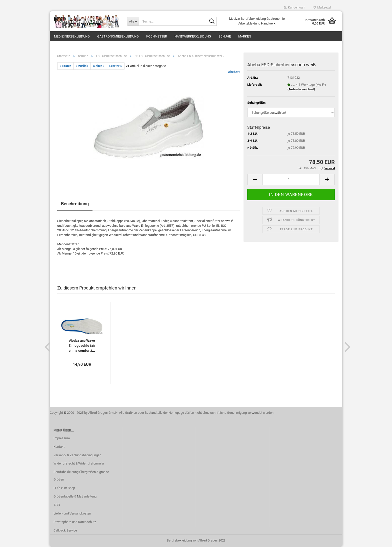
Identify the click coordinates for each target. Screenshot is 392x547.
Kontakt (59, 447)
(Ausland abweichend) (301, 89)
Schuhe (225, 36)
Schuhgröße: (256, 103)
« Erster (65, 66)
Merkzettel (322, 7)
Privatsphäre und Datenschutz (75, 522)
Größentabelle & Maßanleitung (75, 496)
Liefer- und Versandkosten (72, 513)
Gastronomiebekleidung (118, 36)
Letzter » (116, 66)
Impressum (62, 438)
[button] (46, 347)
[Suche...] (133, 21)
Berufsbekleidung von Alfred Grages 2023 (196, 540)
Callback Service (65, 530)
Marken (245, 36)
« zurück (82, 66)
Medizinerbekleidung (72, 36)
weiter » (99, 66)
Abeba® (234, 72)
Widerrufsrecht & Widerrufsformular (79, 463)
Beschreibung (75, 204)
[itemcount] (291, 180)
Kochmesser (157, 36)
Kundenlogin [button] (294, 7)
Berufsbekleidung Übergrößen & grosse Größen (81, 476)
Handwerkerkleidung (193, 36)
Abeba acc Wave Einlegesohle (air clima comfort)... (82, 345)
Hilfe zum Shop (64, 488)
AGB (57, 505)
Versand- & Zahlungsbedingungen (77, 455)
